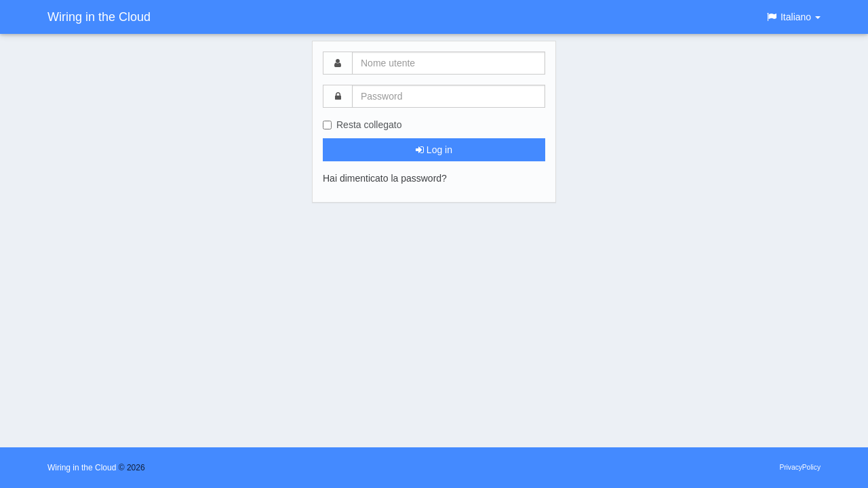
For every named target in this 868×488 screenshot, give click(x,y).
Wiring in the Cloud (99, 17)
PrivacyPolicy (800, 467)
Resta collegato (362, 125)
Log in (434, 150)
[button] (793, 17)
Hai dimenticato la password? (385, 178)
